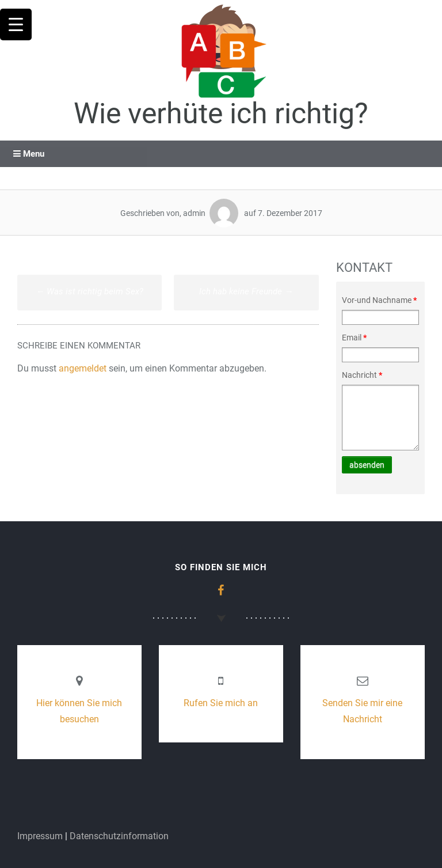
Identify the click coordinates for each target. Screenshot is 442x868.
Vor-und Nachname (379, 300)
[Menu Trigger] (16, 24)
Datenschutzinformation (119, 836)
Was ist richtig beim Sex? (89, 291)
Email (354, 338)
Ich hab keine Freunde (246, 291)
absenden (367, 465)
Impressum (40, 836)
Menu (29, 154)
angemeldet (83, 368)
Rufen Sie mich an (221, 703)
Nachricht (362, 375)
